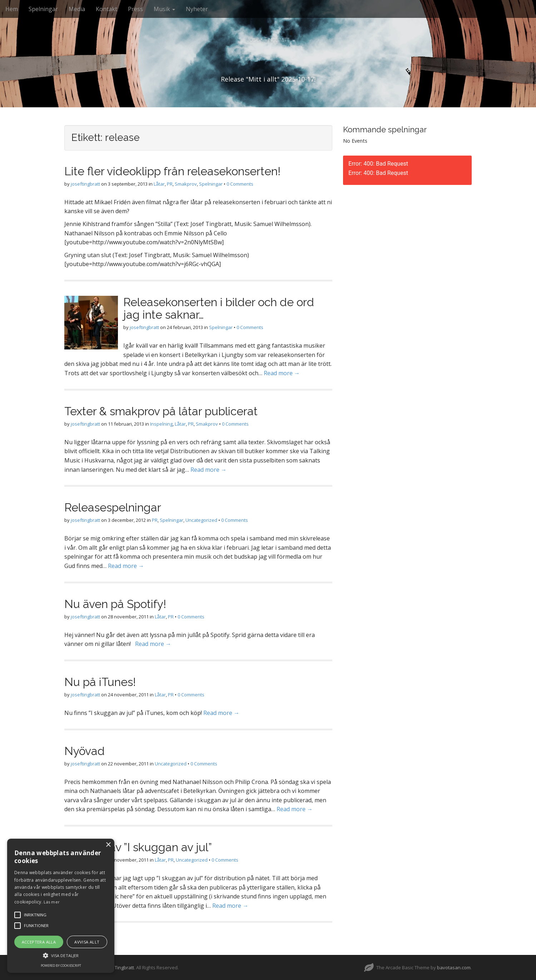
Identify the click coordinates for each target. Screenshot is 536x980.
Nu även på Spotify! (115, 604)
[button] (61, 955)
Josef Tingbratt (268, 40)
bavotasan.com (454, 967)
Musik (164, 9)
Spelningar (43, 9)
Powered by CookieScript (61, 966)
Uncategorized (201, 520)
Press (135, 9)
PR (170, 184)
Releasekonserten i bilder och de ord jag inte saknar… (219, 308)
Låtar (159, 184)
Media (77, 9)
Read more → (282, 373)
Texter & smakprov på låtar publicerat (161, 411)
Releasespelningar (113, 507)
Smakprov (186, 184)
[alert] (61, 906)
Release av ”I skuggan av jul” (138, 847)
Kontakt (106, 9)
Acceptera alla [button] (39, 942)
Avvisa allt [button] (87, 942)
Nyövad (85, 751)
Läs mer (52, 902)
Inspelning (161, 424)
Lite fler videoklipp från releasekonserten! (172, 171)
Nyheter (197, 9)
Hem (12, 9)
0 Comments (240, 184)
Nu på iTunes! (100, 682)
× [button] (108, 845)
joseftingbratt (85, 184)
